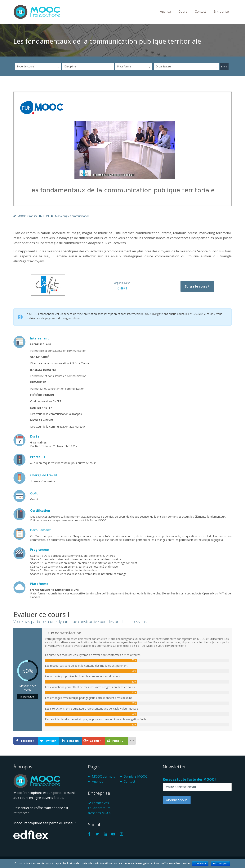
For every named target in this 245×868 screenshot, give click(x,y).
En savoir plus (220, 864)
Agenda (165, 11)
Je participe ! (28, 696)
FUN (46, 216)
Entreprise (221, 11)
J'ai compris (200, 864)
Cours (183, 11)
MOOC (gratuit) (27, 216)
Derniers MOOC (135, 776)
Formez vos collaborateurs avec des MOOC (100, 808)
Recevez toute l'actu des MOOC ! (189, 779)
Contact (200, 11)
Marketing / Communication (72, 216)
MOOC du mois (103, 776)
